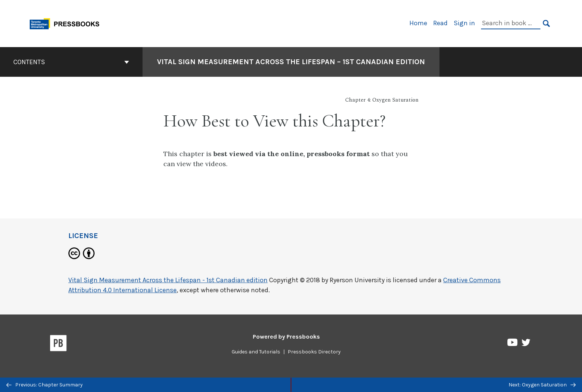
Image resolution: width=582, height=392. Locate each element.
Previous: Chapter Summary (45, 385)
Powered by (286, 337)
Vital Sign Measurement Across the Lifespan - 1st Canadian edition (168, 280)
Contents (71, 62)
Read (440, 23)
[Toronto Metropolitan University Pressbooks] (67, 23)
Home (418, 23)
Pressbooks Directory (314, 352)
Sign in (464, 23)
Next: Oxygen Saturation (542, 385)
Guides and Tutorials (256, 352)
